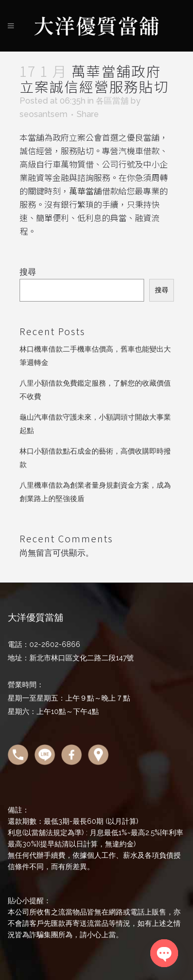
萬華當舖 (85, 191)
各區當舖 (112, 101)
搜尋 (28, 272)
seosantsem (43, 114)
